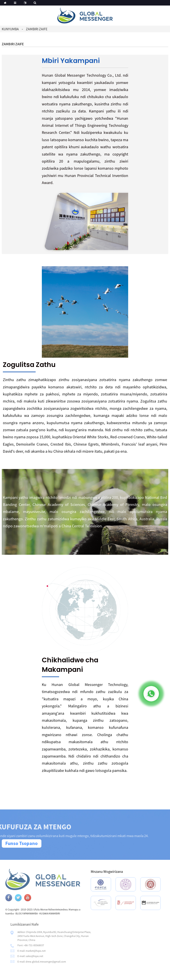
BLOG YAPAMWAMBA (37, 913)
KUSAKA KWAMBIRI (60, 913)
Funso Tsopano (21, 843)
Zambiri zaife (37, 29)
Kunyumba (10, 29)
